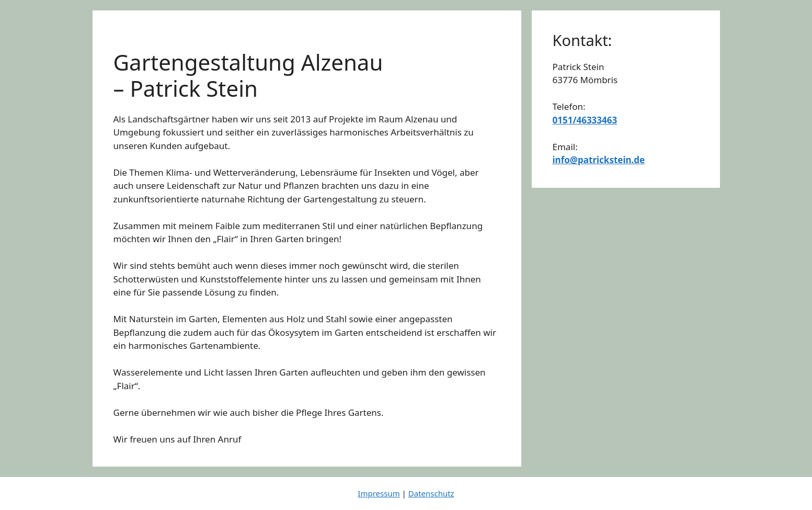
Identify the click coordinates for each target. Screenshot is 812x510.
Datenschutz (431, 493)
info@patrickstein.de (599, 160)
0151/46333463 (585, 120)
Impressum (379, 493)
